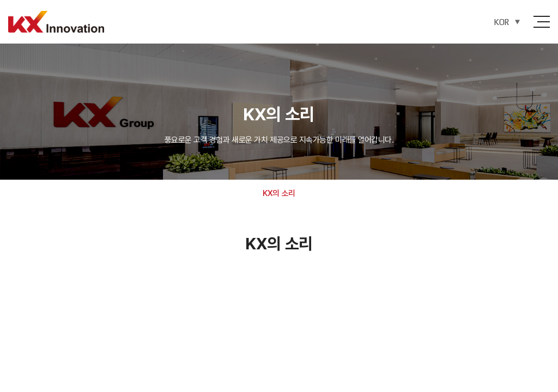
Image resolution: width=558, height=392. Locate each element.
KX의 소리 (279, 193)
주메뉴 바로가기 (0, 0)
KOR (501, 22)
